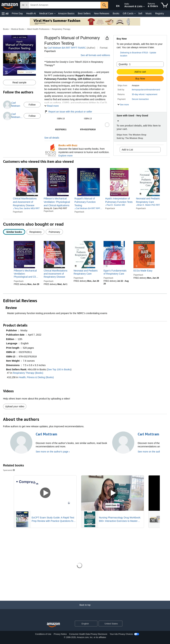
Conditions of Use (43, 634)
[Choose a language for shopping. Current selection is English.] (84, 624)
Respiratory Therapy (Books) (28, 373)
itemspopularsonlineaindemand (146, 90)
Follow (32, 105)
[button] (5, 14)
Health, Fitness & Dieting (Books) (36, 377)
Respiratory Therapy (61, 29)
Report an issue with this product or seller (68, 112)
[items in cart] (164, 5)
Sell (140, 13)
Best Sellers (84, 13)
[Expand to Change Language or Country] (95, 624)
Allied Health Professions (38, 29)
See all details (52, 138)
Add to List (127, 150)
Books (116, 13)
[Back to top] (85, 608)
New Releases (102, 13)
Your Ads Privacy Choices (121, 634)
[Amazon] (10, 5)
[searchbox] (65, 5)
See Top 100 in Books (59, 369)
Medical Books (18, 29)
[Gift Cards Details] (135, 14)
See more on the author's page (52, 452)
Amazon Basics (66, 13)
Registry (160, 13)
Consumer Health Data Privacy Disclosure (88, 634)
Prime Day (17, 13)
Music (149, 13)
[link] (27, 202)
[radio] (14, 232)
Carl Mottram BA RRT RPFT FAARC (67, 48)
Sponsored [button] (9, 470)
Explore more (66, 156)
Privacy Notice (60, 634)
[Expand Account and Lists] (144, 7)
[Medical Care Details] (55, 14)
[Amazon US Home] (53, 625)
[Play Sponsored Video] (45, 493)
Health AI (31, 13)
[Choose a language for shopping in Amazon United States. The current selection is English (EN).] (115, 5)
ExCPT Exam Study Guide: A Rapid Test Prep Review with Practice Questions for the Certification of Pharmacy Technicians (53, 519)
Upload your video (15, 406)
